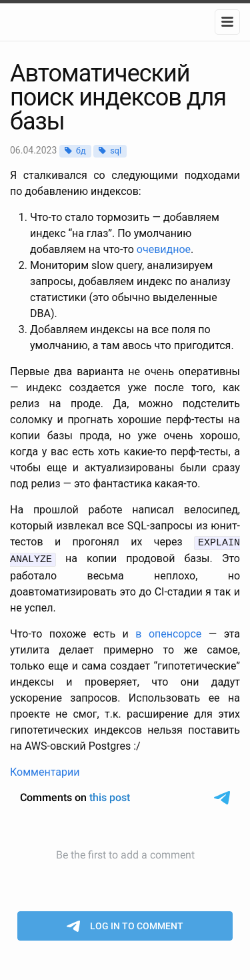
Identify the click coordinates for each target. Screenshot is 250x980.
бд (81, 151)
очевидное (164, 249)
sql (116, 151)
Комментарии (45, 770)
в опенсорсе (168, 632)
